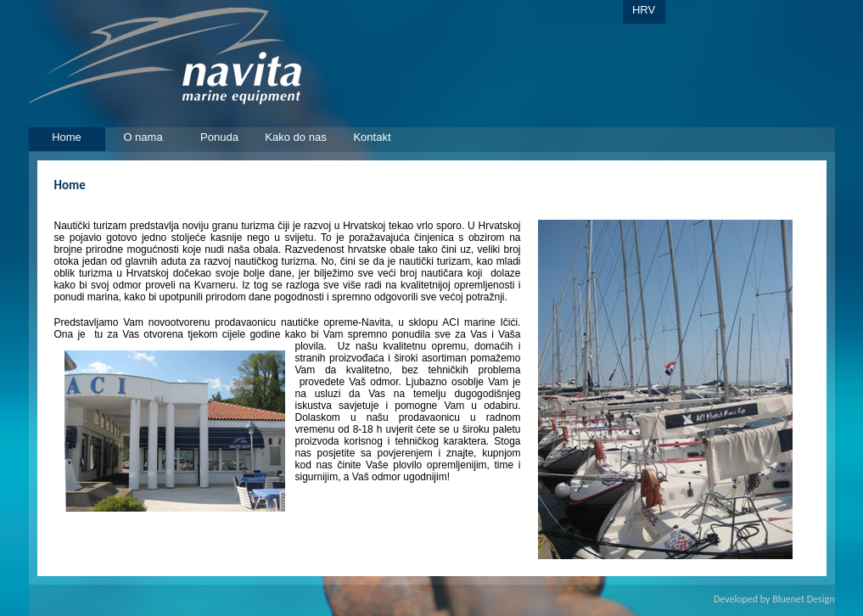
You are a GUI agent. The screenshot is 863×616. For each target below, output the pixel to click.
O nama (143, 137)
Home (67, 137)
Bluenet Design (803, 599)
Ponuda (219, 137)
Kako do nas (295, 137)
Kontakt (372, 137)
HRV (644, 10)
